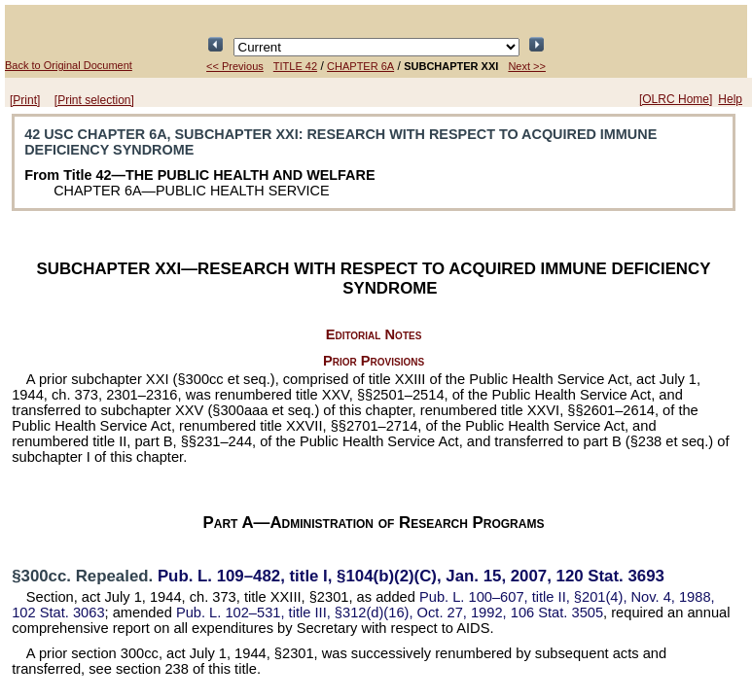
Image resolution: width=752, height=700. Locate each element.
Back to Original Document (69, 65)
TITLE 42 (295, 66)
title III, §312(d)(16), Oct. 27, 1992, (390, 612)
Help (730, 99)
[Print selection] (94, 100)
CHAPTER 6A (360, 66)
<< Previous (235, 66)
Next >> (527, 66)
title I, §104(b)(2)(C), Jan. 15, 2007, (411, 576)
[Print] (25, 100)
